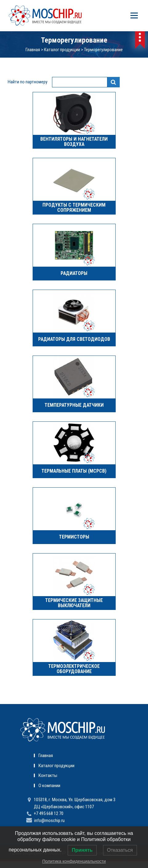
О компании (49, 786)
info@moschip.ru (49, 820)
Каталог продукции (62, 50)
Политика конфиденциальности (74, 861)
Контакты (48, 775)
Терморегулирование (103, 50)
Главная (33, 50)
